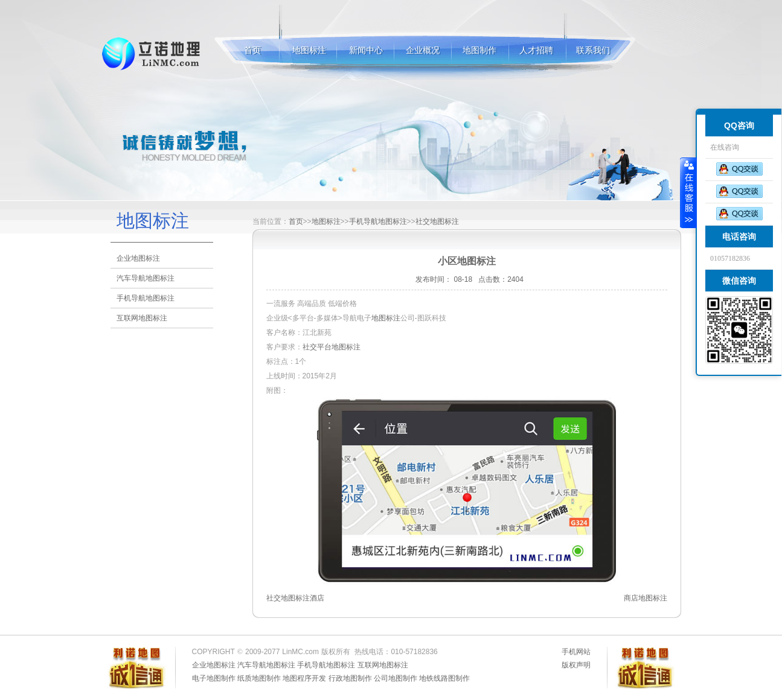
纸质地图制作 (259, 678)
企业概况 (423, 50)
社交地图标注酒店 (295, 598)
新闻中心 (366, 50)
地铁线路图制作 (444, 678)
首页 (252, 50)
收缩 (688, 192)
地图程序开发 (304, 678)
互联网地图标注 (142, 318)
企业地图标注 (138, 258)
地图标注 (152, 54)
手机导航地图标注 (146, 298)
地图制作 (479, 50)
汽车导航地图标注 (146, 278)
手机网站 (576, 652)
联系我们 (593, 50)
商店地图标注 (646, 598)
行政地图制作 (350, 678)
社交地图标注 (437, 221)
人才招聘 (536, 50)
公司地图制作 (396, 678)
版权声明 (576, 665)
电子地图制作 (214, 678)
